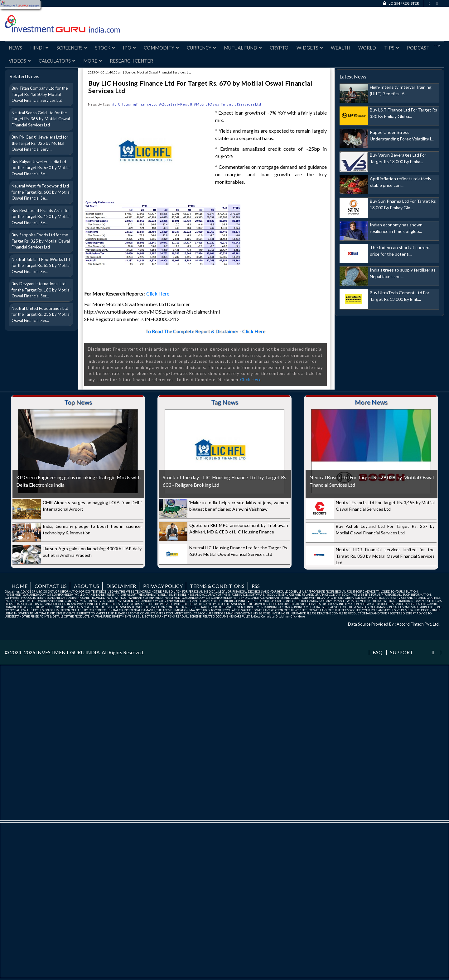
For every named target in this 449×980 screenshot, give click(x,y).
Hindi (39, 48)
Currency (201, 48)
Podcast (418, 48)
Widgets (310, 48)
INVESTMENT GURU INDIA (68, 652)
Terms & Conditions (217, 586)
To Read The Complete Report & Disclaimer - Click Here (205, 331)
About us (87, 586)
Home (19, 586)
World (367, 48)
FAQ (378, 652)
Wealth (340, 48)
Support (402, 652)
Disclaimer (121, 586)
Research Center (131, 61)
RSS (256, 586)
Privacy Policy (163, 586)
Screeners (72, 48)
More (92, 61)
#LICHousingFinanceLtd (135, 104)
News (15, 48)
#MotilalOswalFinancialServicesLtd (228, 104)
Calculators (57, 61)
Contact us (51, 586)
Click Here (158, 294)
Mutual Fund (243, 48)
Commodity (161, 48)
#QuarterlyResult (176, 104)
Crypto (279, 48)
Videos (20, 61)
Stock (105, 48)
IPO (129, 48)
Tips (391, 48)
